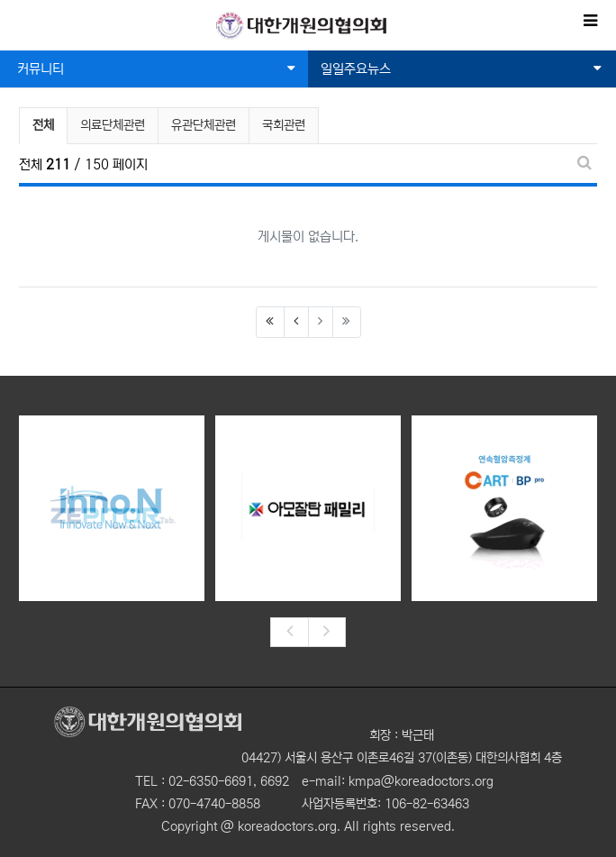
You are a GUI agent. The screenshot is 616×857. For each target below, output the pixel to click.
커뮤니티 (156, 69)
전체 (43, 125)
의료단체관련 (113, 125)
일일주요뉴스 (461, 69)
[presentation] (289, 633)
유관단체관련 (204, 125)
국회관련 (284, 125)
